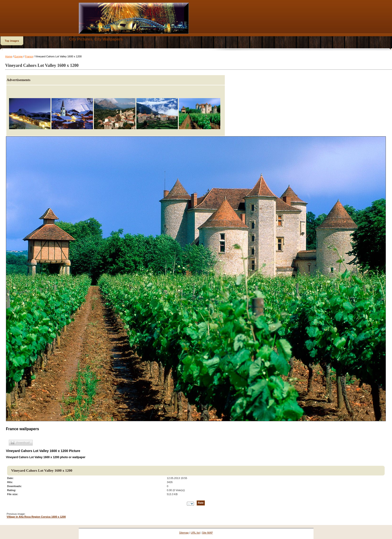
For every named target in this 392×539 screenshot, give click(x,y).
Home (9, 56)
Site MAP (208, 533)
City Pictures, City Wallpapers (96, 39)
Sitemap (184, 533)
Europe (19, 56)
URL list (195, 533)
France (29, 56)
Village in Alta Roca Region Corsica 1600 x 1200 (36, 517)
